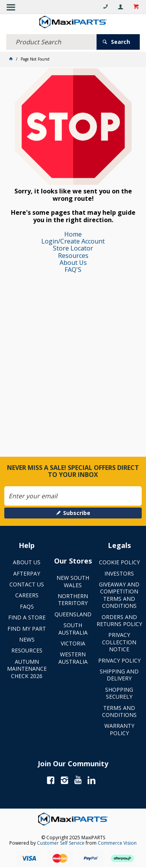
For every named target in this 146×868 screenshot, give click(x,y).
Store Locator (73, 248)
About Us (73, 263)
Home (73, 234)
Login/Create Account (73, 241)
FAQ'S (73, 270)
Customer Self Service (61, 843)
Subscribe (77, 513)
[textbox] (51, 42)
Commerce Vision (117, 843)
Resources (73, 256)
